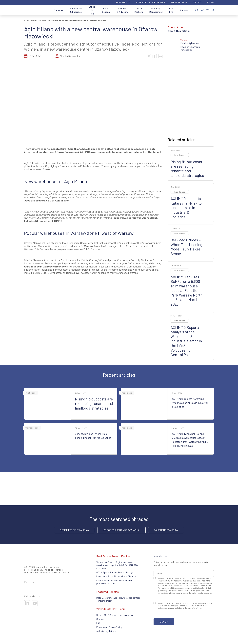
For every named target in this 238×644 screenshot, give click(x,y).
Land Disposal (106, 10)
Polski (210, 2)
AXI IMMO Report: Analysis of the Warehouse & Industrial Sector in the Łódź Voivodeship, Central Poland (186, 341)
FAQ (98, 623)
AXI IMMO (28, 20)
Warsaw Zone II (93, 246)
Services (59, 10)
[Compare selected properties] (207, 10)
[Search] (197, 10)
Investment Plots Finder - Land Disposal (116, 576)
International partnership (151, 2)
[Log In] (213, 10)
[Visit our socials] (27, 603)
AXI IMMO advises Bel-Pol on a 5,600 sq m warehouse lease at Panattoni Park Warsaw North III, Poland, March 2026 (187, 291)
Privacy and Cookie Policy (109, 627)
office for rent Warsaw (74, 530)
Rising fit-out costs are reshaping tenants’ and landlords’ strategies (187, 169)
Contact (197, 2)
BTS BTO (171, 10)
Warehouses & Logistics (76, 10)
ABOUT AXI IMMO (122, 2)
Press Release (179, 2)
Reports (184, 10)
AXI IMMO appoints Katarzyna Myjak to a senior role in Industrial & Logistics (186, 208)
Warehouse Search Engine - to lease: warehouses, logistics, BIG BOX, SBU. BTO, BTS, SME (117, 565)
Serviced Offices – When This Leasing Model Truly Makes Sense (186, 247)
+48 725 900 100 (186, 50)
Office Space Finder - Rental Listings (115, 572)
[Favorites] (202, 10)
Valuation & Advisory (122, 10)
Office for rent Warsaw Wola (122, 530)
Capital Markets (139, 10)
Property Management (156, 10)
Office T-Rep (92, 10)
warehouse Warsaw (166, 530)
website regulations (106, 631)
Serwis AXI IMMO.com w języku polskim (115, 615)
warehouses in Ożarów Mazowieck (45, 266)
